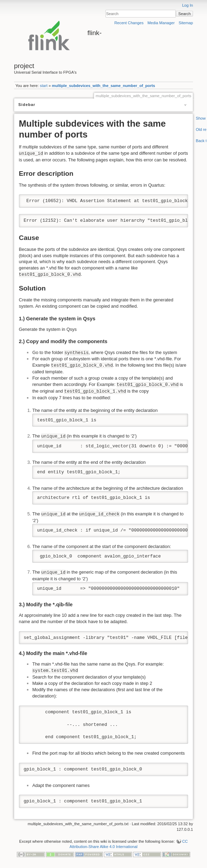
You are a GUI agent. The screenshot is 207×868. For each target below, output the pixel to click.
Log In (188, 5)
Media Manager (161, 23)
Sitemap (186, 23)
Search (184, 14)
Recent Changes (129, 23)
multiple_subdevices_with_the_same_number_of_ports (103, 86)
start (44, 86)
